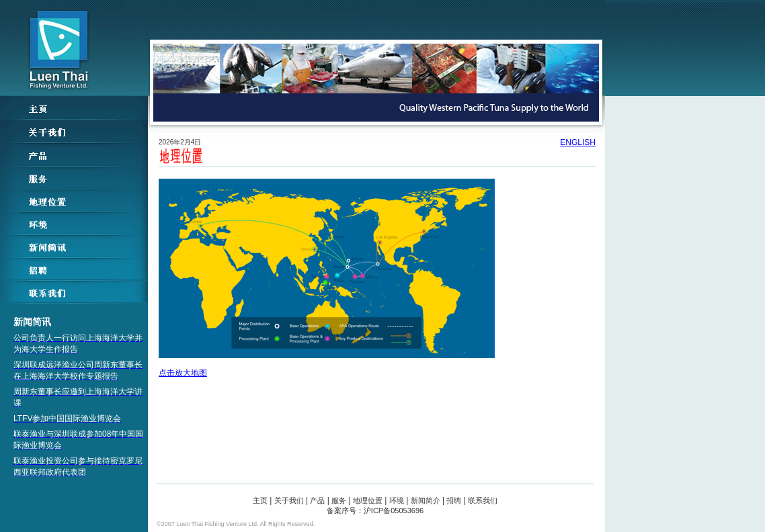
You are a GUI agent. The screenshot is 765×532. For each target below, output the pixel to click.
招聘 (454, 500)
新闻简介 (426, 500)
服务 (339, 500)
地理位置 (368, 500)
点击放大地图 (327, 278)
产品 (317, 500)
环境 (397, 500)
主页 (260, 500)
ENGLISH (578, 142)
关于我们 (289, 500)
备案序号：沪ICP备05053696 (375, 511)
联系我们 (483, 500)
